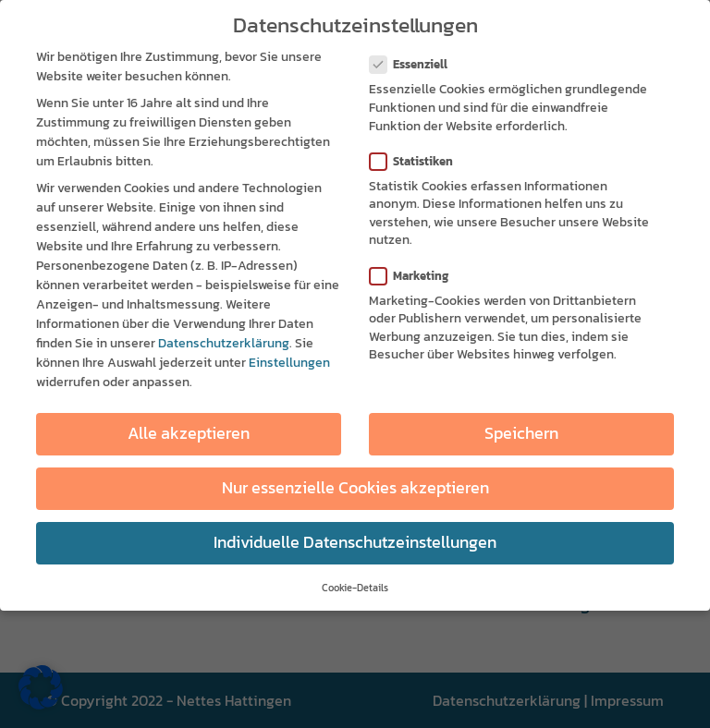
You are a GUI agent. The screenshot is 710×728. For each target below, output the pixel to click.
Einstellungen (289, 361)
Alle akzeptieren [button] (189, 431)
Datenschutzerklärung (224, 341)
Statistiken (419, 158)
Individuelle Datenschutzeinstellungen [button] (355, 540)
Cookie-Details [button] (355, 585)
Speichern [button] (521, 431)
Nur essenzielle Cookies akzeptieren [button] (355, 486)
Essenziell (416, 62)
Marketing (416, 273)
